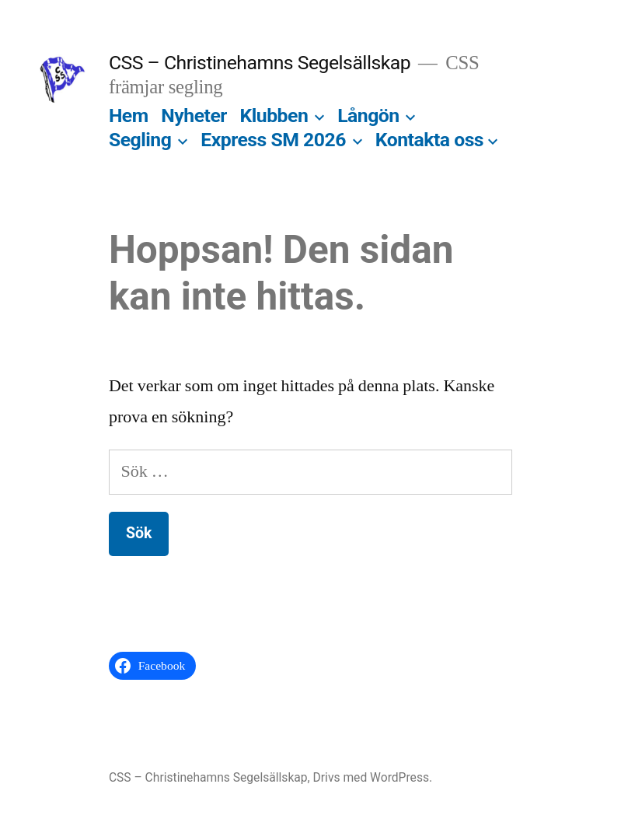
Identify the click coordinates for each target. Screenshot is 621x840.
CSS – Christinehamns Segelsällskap (260, 63)
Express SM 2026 (273, 140)
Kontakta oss (429, 140)
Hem (129, 115)
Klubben (274, 115)
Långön (368, 115)
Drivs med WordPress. (373, 777)
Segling (140, 140)
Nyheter (194, 115)
